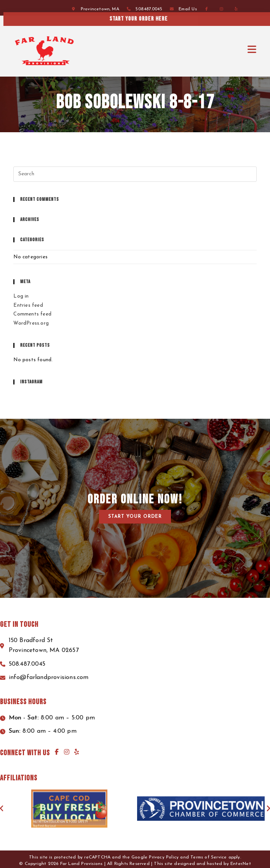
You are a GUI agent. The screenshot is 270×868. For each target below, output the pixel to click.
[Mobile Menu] (252, 50)
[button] (135, 517)
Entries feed (28, 305)
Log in (21, 296)
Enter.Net (241, 864)
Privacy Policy (164, 857)
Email (188, 9)
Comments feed (32, 314)
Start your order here (198, 19)
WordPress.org (31, 323)
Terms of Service (208, 857)
